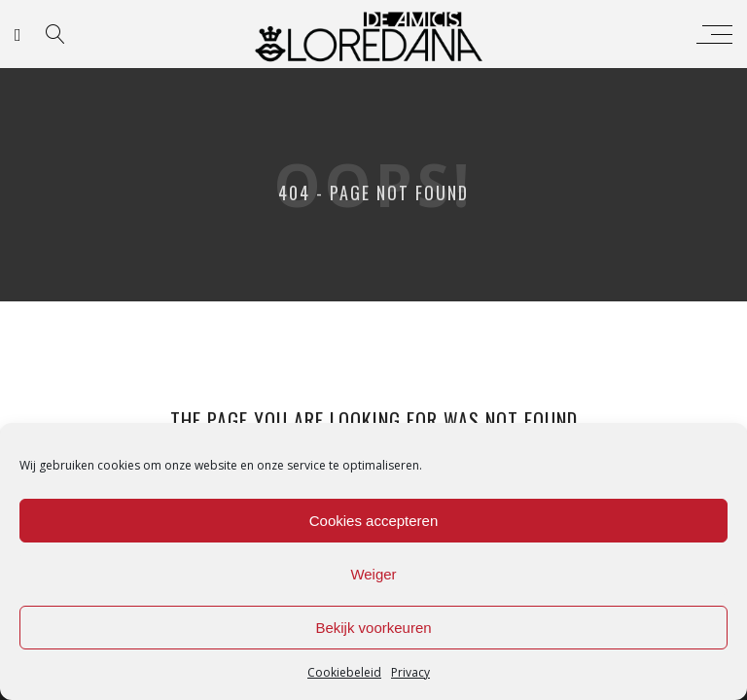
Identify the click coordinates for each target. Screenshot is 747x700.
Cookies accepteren (374, 521)
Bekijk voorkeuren (373, 628)
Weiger (373, 574)
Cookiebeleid (344, 672)
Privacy (410, 672)
